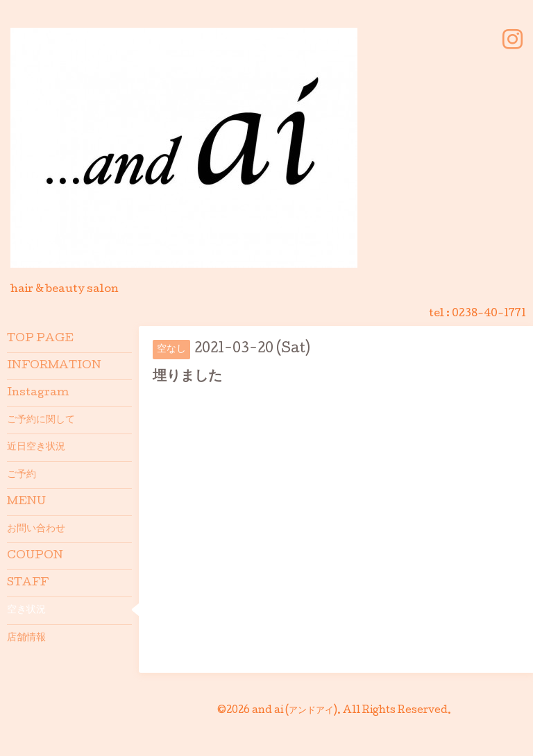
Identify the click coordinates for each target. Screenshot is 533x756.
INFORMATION (54, 366)
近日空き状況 (36, 447)
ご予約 (22, 475)
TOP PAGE (40, 339)
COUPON (35, 556)
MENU (26, 502)
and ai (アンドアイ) (295, 711)
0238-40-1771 (489, 314)
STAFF (28, 583)
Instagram (38, 393)
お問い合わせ (36, 529)
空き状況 (26, 610)
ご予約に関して (41, 420)
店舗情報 (26, 638)
